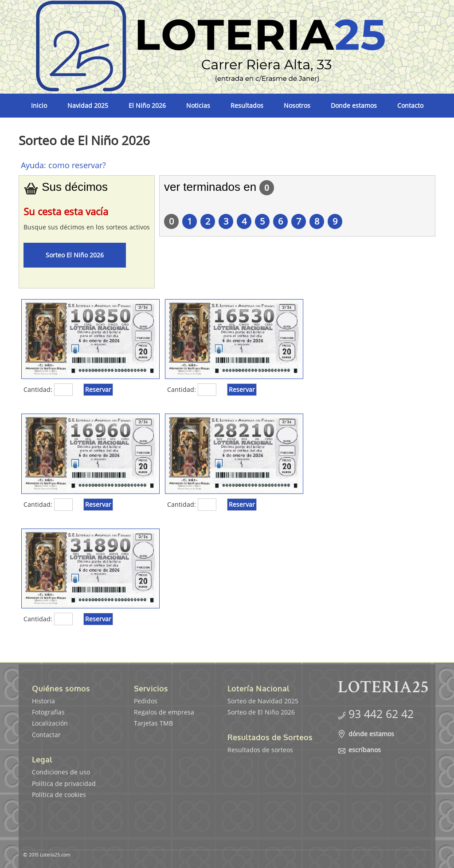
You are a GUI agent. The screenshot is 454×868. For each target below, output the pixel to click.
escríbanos (365, 750)
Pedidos (146, 701)
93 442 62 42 (381, 714)
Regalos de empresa (164, 712)
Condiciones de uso (61, 772)
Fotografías (48, 712)
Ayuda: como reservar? (63, 165)
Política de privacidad (64, 783)
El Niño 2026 (147, 105)
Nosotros (297, 105)
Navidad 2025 (88, 105)
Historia (43, 701)
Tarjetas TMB (153, 723)
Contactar (46, 735)
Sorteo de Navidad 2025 (263, 701)
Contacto (410, 105)
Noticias (198, 105)
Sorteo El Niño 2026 (75, 255)
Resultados (247, 105)
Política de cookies (59, 795)
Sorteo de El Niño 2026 (261, 712)
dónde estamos (371, 734)
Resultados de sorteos (260, 750)
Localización (50, 723)
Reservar (98, 389)
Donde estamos (354, 105)
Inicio (39, 105)
